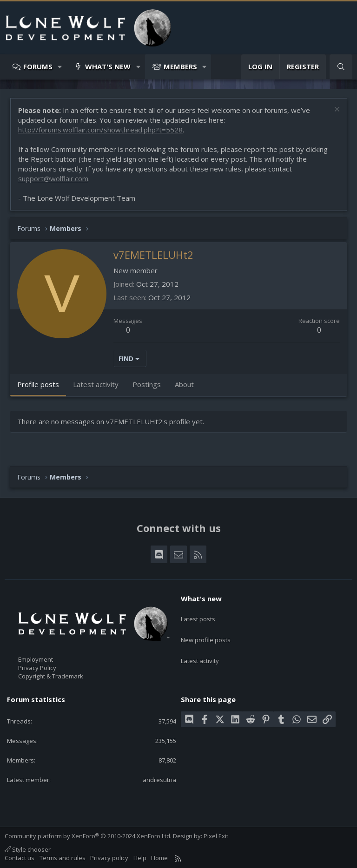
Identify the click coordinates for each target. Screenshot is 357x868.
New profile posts (206, 631)
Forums (38, 66)
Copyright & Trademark (51, 676)
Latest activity (200, 649)
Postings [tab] (147, 384)
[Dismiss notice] (336, 110)
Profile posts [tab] (38, 384)
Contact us (20, 858)
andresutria (159, 780)
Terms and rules (63, 858)
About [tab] (184, 384)
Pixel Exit (216, 836)
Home (159, 858)
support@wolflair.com (53, 178)
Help (140, 858)
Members (180, 66)
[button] (60, 67)
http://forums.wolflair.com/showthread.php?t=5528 (100, 130)
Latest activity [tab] (96, 384)
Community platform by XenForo (88, 836)
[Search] (341, 67)
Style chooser (28, 849)
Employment (36, 659)
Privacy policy (109, 858)
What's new (108, 66)
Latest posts (198, 615)
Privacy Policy (37, 668)
